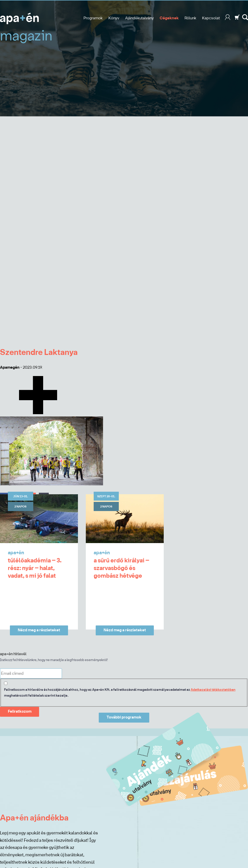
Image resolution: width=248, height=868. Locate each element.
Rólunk (190, 18)
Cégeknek (169, 18)
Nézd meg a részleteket (39, 630)
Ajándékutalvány (139, 18)
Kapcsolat (211, 18)
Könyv (114, 18)
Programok (93, 18)
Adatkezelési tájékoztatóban (213, 690)
